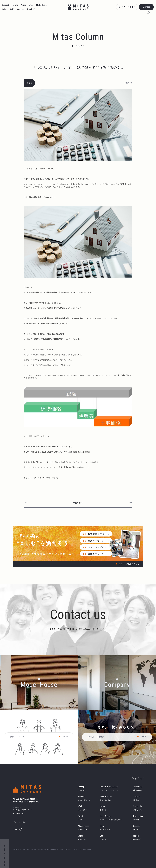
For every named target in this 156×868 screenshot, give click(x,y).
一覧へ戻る (78, 503)
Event (31, 5)
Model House (41, 5)
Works (23, 5)
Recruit (30, 9)
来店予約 (4, 863)
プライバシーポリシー (21, 822)
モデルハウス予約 (4, 850)
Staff (12, 9)
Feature (15, 5)
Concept (5, 5)
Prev (26, 503)
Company (20, 9)
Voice (4, 9)
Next (130, 503)
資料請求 (4, 859)
